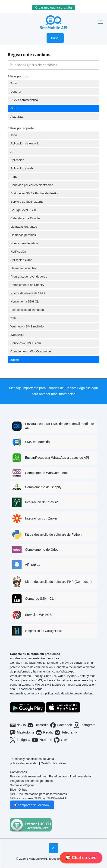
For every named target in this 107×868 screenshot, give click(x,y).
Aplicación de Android (25, 143)
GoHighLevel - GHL (24, 210)
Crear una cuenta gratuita (55, 8)
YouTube (42, 740)
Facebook (61, 725)
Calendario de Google (25, 218)
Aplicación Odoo (21, 260)
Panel (55, 38)
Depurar (16, 92)
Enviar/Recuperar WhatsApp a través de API (57, 458)
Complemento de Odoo (42, 550)
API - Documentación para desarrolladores (38, 794)
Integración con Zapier (41, 518)
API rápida (33, 565)
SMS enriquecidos (38, 442)
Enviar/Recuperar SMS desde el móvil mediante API (60, 426)
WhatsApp (17, 335)
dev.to (18, 725)
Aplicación (17, 160)
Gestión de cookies (54, 763)
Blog (13, 790)
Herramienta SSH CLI (25, 301)
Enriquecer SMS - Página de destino (35, 193)
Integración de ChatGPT (42, 502)
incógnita (20, 740)
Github (23, 790)
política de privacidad (24, 763)
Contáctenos (18, 772)
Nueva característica (24, 100)
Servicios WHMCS (38, 615)
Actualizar (17, 117)
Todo (14, 83)
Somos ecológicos (22, 785)
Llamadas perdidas (23, 235)
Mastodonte (22, 733)
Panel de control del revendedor (70, 776)
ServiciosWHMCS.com (26, 343)
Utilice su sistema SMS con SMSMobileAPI (39, 798)
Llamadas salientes (23, 268)
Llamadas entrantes (24, 227)
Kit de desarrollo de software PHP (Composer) (58, 582)
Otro (13, 108)
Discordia (38, 725)
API (13, 152)
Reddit (44, 733)
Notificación (18, 252)
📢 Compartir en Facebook (32, 805)
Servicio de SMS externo (27, 202)
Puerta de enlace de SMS (28, 293)
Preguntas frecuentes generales (31, 781)
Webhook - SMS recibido (27, 326)
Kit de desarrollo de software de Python (53, 535)
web (13, 318)
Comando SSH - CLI (40, 599)
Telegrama (66, 733)
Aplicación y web (22, 168)
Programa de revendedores (29, 277)
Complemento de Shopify (27, 285)
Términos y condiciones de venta (32, 759)
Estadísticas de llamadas (27, 310)
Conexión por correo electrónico (32, 185)
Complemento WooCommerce (31, 351)
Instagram (85, 725)
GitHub (63, 740)
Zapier (15, 360)
